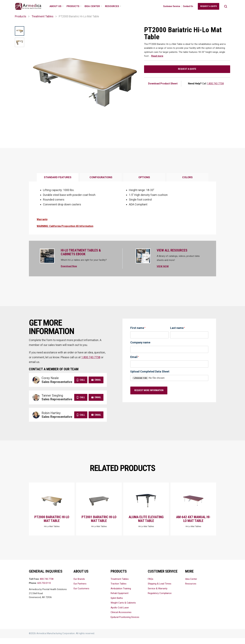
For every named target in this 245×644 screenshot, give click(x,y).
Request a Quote (187, 70)
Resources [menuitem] (112, 6)
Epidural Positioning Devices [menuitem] (125, 623)
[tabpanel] (122, 208)
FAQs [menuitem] (151, 585)
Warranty (42, 219)
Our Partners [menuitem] (80, 590)
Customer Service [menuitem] (172, 6)
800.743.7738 (47, 585)
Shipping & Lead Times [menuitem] (160, 590)
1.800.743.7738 (215, 85)
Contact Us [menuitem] (188, 6)
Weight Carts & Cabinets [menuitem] (123, 609)
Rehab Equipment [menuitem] (120, 599)
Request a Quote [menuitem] (209, 6)
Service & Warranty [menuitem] (158, 594)
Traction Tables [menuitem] (119, 590)
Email (98, 380)
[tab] (58, 177)
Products (21, 16)
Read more (157, 56)
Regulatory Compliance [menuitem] (160, 599)
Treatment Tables (42, 16)
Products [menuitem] (73, 6)
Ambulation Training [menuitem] (121, 594)
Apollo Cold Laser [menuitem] (120, 614)
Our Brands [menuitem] (79, 585)
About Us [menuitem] (55, 6)
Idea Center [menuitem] (92, 6)
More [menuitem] (189, 577)
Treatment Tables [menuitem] (120, 585)
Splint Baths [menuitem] (117, 604)
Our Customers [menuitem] (81, 594)
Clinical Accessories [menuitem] (121, 618)
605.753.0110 (44, 589)
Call (82, 380)
